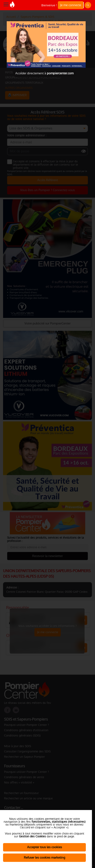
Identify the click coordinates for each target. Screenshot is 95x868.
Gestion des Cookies (32, 836)
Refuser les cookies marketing (45, 857)
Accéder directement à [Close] (44, 73)
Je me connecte (71, 5)
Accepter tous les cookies (45, 847)
